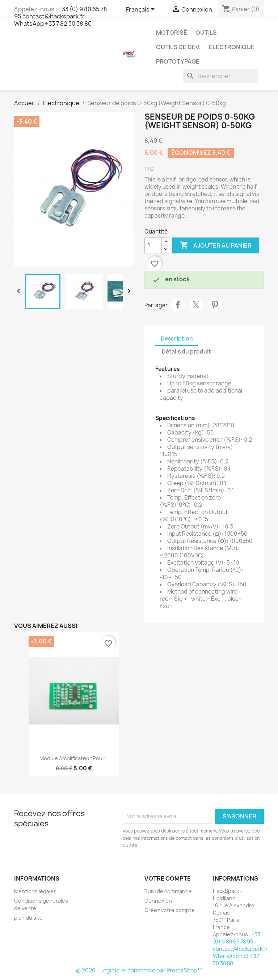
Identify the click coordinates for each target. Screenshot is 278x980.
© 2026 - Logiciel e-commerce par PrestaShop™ (139, 970)
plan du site (28, 918)
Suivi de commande (168, 891)
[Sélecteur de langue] (142, 10)
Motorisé (172, 33)
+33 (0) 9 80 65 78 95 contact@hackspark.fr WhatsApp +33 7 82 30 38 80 (61, 16)
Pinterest (215, 305)
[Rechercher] (221, 76)
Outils (206, 33)
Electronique (232, 47)
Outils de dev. (178, 47)
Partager (178, 305)
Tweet (196, 305)
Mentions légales (35, 891)
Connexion (158, 901)
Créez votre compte (170, 910)
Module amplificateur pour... (74, 758)
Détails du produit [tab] (186, 352)
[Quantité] (153, 245)
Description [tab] (177, 339)
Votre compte (168, 878)
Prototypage (178, 61)
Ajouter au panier (216, 245)
